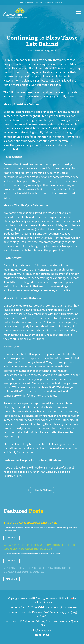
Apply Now (58, 2)
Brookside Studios (42, 602)
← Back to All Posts (42, 490)
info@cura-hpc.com (29, 2)
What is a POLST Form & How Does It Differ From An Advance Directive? (39, 547)
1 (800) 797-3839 (46, 2)
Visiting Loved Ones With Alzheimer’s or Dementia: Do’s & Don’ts (38, 570)
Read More (12, 538)
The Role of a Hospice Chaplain (30, 522)
